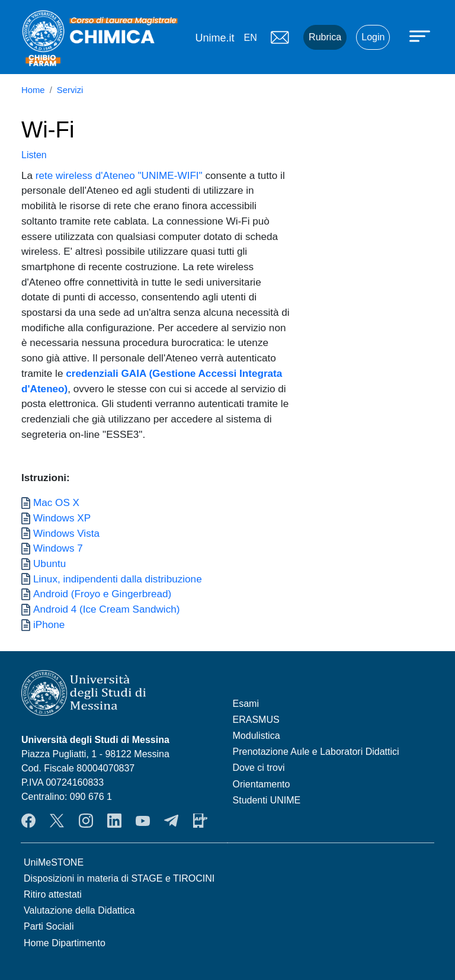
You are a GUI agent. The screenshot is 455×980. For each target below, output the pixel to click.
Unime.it (214, 38)
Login (373, 37)
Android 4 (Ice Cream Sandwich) (106, 609)
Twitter (57, 821)
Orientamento (262, 784)
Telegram (171, 821)
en (250, 38)
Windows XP (62, 518)
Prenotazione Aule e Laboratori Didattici (316, 752)
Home (33, 90)
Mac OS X (56, 502)
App (200, 821)
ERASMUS (256, 720)
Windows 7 (58, 548)
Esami (246, 704)
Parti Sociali (49, 926)
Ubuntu (49, 563)
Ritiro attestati (53, 894)
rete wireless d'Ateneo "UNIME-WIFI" (119, 175)
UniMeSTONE (54, 862)
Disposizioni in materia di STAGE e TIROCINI (119, 878)
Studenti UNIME (267, 800)
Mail (280, 37)
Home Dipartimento (65, 943)
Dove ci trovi (259, 768)
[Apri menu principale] (421, 36)
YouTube (143, 821)
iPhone (49, 624)
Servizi (70, 90)
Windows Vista (66, 533)
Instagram (86, 821)
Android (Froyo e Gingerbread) (102, 594)
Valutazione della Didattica (79, 910)
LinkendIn (114, 821)
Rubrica (325, 37)
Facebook (28, 821)
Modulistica (257, 736)
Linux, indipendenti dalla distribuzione (118, 579)
